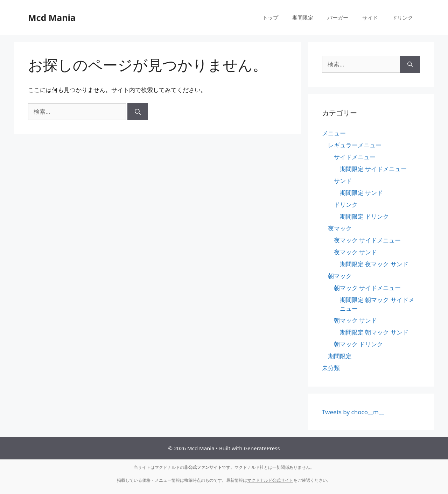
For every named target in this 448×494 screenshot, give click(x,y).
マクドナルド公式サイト (270, 480)
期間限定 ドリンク (364, 216)
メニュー (334, 133)
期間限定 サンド (361, 193)
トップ (270, 17)
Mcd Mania (52, 17)
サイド (370, 17)
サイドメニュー (355, 157)
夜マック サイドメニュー (367, 240)
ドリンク (402, 17)
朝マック (340, 276)
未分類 (331, 368)
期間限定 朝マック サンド (374, 332)
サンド (343, 181)
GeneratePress (262, 448)
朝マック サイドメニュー (367, 288)
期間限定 (303, 17)
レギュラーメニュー (355, 145)
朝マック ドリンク (358, 344)
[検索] (138, 112)
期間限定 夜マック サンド (374, 264)
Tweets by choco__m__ (353, 412)
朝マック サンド (355, 320)
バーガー (338, 17)
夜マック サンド (355, 252)
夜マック (340, 228)
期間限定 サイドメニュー (373, 169)
